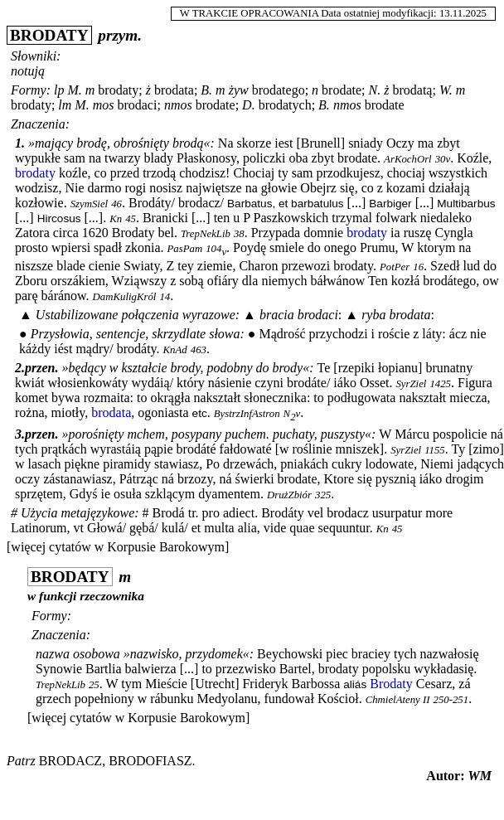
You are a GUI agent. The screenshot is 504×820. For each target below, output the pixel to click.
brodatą (412, 90)
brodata (174, 90)
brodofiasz (150, 761)
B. (206, 90)
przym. (120, 35)
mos (104, 105)
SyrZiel (411, 384)
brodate (342, 90)
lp (59, 90)
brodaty (118, 90)
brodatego (279, 90)
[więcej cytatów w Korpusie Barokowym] (118, 547)
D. (249, 105)
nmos (178, 105)
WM (480, 776)
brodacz (70, 761)
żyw (239, 90)
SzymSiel (90, 204)
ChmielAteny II (398, 700)
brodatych (285, 105)
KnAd (175, 350)
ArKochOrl (408, 159)
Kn (116, 219)
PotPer (395, 267)
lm (65, 105)
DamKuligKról (125, 297)
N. (375, 90)
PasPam (185, 249)
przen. (41, 368)
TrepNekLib (206, 234)
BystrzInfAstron (247, 414)
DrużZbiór (289, 495)
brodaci (137, 105)
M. (74, 90)
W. (446, 90)
